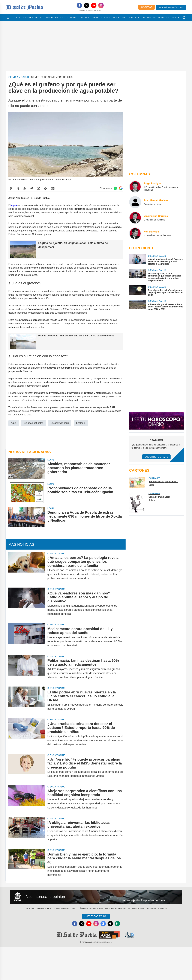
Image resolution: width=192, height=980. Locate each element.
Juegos (175, 18)
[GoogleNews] (103, 924)
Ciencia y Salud (136, 18)
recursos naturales (33, 423)
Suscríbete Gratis (156, 457)
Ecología (81, 423)
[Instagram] (101, 5)
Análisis (72, 18)
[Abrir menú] (8, 18)
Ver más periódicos (171, 7)
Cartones (84, 18)
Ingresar (147, 7)
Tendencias (119, 18)
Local (17, 18)
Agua (14, 423)
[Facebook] (79, 5)
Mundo (49, 18)
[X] (87, 5)
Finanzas (60, 18)
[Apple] (110, 924)
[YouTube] (94, 5)
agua (14, 205)
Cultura (106, 18)
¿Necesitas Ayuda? (96, 916)
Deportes (164, 18)
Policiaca (28, 18)
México (39, 18)
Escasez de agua (60, 423)
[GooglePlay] (118, 924)
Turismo (151, 18)
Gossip (95, 18)
